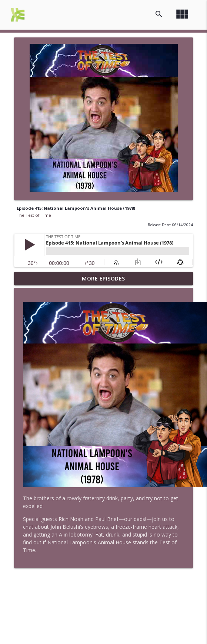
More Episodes (103, 278)
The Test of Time (34, 215)
